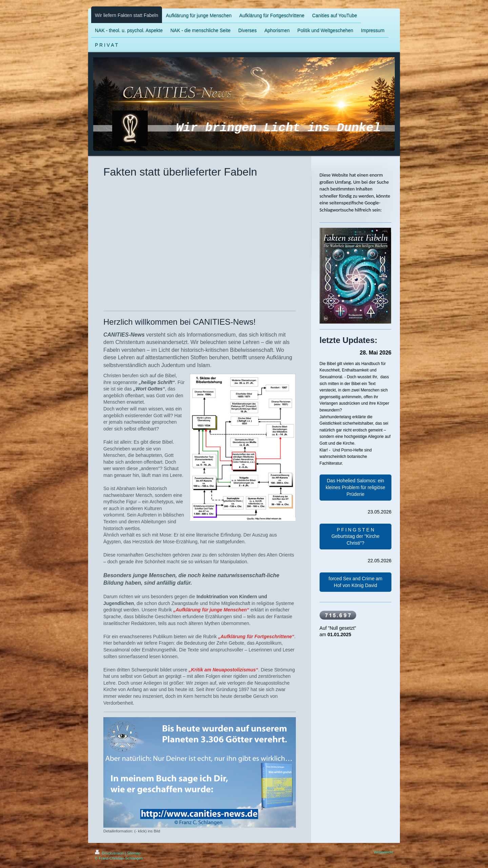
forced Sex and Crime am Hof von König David (356, 582)
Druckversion (110, 853)
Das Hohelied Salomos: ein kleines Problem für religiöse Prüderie (355, 487)
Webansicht (383, 852)
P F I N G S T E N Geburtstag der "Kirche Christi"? (355, 536)
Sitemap (134, 853)
